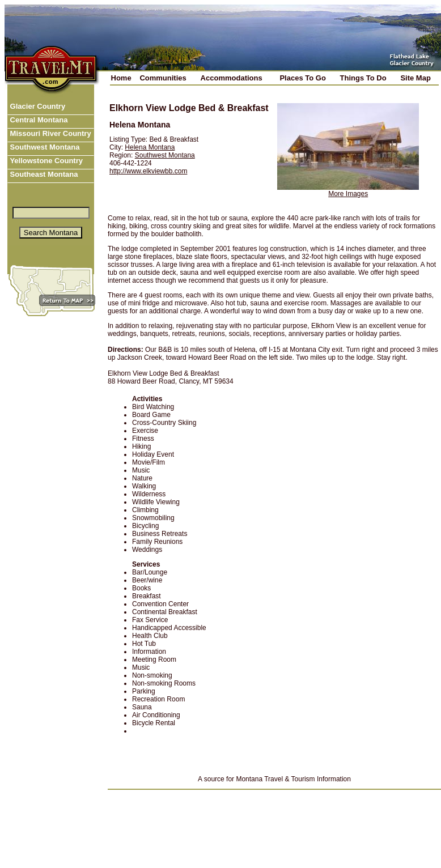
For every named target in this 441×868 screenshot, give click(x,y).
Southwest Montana (44, 147)
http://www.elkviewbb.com (148, 171)
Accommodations (232, 78)
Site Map (415, 78)
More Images (348, 194)
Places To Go (302, 78)
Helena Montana (150, 147)
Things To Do (363, 78)
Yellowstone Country (45, 161)
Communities (163, 78)
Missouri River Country (50, 133)
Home (121, 78)
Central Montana (38, 120)
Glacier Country (37, 106)
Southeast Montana (43, 174)
